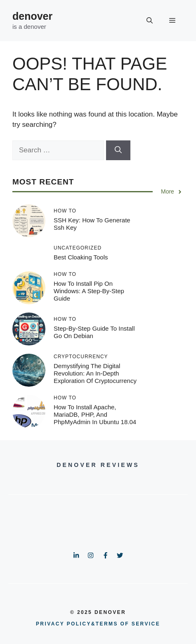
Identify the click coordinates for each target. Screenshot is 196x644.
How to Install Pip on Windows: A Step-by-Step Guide (89, 291)
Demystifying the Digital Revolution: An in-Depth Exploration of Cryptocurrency (95, 373)
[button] (150, 21)
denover (32, 16)
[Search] (118, 150)
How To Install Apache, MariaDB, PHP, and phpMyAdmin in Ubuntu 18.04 (95, 414)
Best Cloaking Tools (81, 257)
